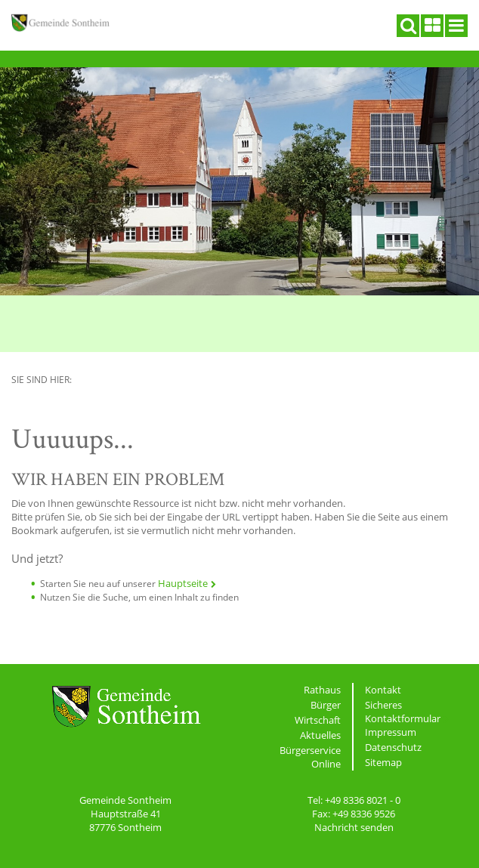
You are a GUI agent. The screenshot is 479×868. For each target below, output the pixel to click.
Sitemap (383, 762)
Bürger (326, 705)
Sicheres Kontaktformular (403, 712)
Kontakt (383, 690)
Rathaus (322, 690)
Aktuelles (320, 735)
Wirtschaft (318, 720)
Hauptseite (183, 583)
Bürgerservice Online (310, 757)
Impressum (391, 732)
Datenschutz (393, 747)
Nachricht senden (354, 827)
